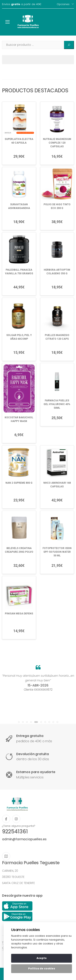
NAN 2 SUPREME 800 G (19, 483)
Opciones (63, 4)
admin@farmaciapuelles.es (24, 839)
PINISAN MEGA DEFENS (19, 614)
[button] (19, 722)
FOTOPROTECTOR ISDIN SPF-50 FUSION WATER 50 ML (57, 552)
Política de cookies (42, 968)
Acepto (42, 958)
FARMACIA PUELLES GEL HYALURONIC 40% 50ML (57, 404)
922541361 (15, 832)
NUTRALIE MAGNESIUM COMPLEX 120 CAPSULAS (57, 143)
